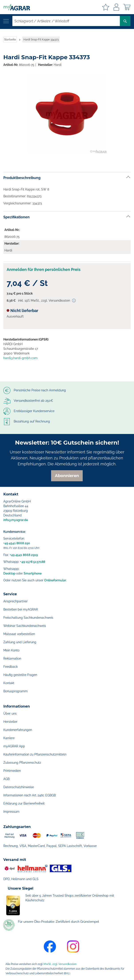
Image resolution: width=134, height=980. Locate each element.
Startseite (10, 40)
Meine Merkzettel (106, 7)
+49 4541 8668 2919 (24, 555)
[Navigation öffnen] (6, 21)
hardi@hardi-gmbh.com (20, 358)
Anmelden (116, 7)
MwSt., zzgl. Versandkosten (60, 964)
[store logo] (15, 7)
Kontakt (9, 683)
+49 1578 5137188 (33, 562)
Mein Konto (11, 650)
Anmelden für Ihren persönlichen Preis (44, 269)
